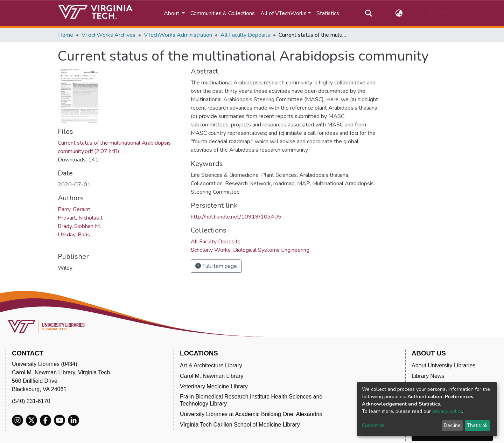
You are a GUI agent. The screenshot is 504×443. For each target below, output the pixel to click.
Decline (452, 425)
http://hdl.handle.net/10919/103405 (236, 217)
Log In (434, 13)
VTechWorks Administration (178, 35)
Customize (373, 425)
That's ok (477, 425)
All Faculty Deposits (245, 35)
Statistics (328, 13)
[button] (399, 13)
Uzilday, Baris (74, 235)
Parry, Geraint (74, 209)
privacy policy (447, 411)
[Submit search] (368, 13)
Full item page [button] (216, 266)
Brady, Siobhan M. (79, 226)
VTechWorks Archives (108, 35)
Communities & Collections (223, 13)
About (172, 13)
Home (66, 35)
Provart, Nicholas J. (80, 218)
